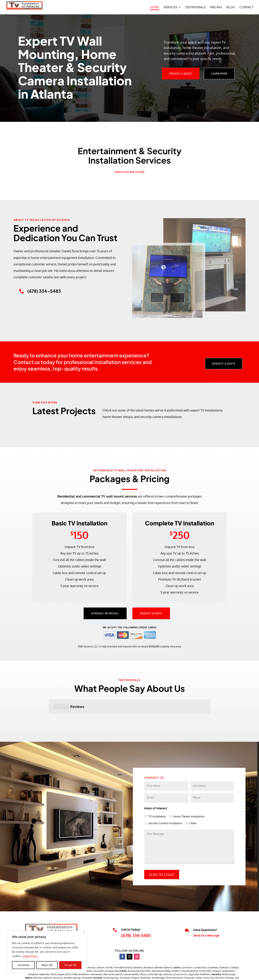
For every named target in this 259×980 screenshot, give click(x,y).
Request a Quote (181, 73)
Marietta (216, 956)
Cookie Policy (30, 956)
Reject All (47, 965)
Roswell (98, 960)
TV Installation (157, 798)
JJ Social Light (112, 974)
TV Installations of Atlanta (63, 974)
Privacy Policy (196, 974)
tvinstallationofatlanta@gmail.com (56, 921)
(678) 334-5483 (136, 917)
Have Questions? (205, 912)
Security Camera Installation (165, 805)
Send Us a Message (206, 917)
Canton (177, 949)
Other (193, 805)
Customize (23, 965)
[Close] (84, 932)
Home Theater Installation (189, 798)
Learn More (219, 73)
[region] (47, 952)
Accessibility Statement (221, 974)
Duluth (123, 953)
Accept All (70, 965)
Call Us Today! (131, 911)
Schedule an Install (105, 613)
